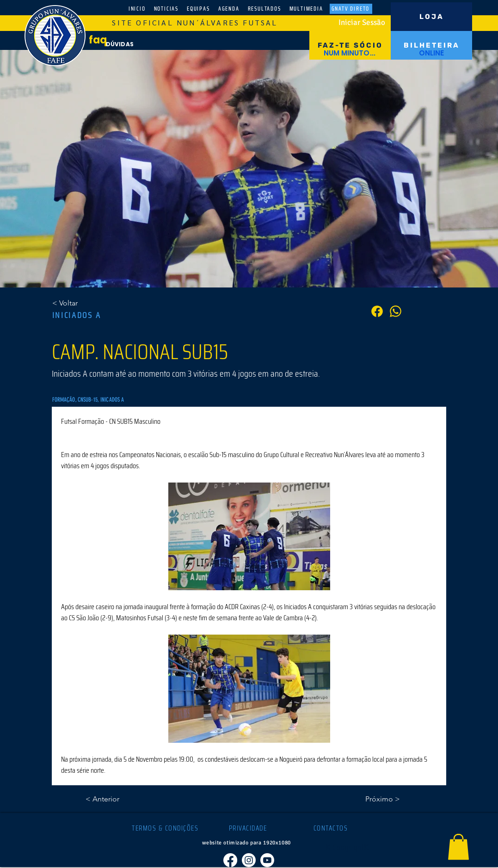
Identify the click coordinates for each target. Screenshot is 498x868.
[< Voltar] (83, 303)
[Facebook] (230, 860)
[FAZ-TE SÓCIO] (350, 45)
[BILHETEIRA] (431, 45)
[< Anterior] (116, 799)
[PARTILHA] (396, 311)
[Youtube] (267, 860)
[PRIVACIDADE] (249, 828)
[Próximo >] (377, 799)
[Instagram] (249, 860)
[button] (458, 847)
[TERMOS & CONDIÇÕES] (166, 828)
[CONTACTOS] (332, 828)
